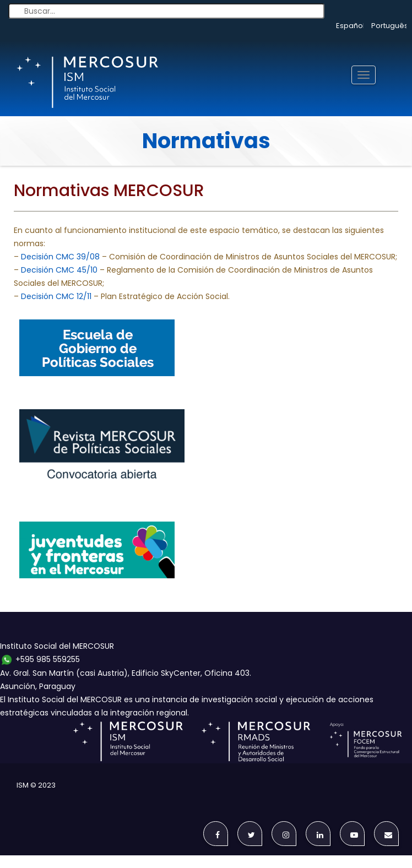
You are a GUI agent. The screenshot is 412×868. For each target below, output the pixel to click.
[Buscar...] (166, 11)
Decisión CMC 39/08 (60, 257)
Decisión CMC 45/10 (59, 270)
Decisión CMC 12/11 (56, 296)
